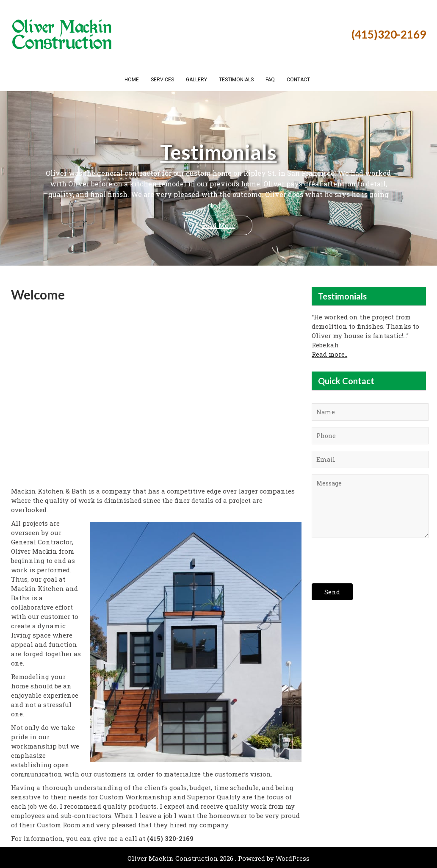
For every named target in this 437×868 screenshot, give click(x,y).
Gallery (196, 80)
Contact (298, 80)
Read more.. (329, 354)
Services (162, 80)
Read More (218, 225)
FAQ (270, 80)
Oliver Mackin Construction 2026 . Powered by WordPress (218, 858)
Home (132, 80)
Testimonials (236, 80)
